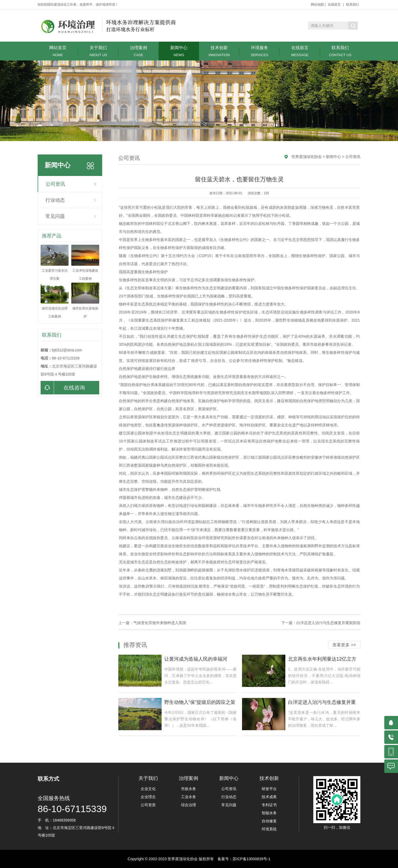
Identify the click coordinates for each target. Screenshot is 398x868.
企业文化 (148, 789)
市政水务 (189, 789)
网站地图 (317, 5)
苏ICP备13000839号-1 (251, 859)
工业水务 (189, 797)
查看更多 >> (344, 645)
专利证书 (269, 805)
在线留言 (334, 5)
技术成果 (269, 797)
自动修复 (269, 821)
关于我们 (98, 51)
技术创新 (219, 51)
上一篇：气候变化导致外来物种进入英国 (152, 623)
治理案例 (138, 51)
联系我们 (353, 5)
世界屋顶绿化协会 (307, 157)
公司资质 (148, 805)
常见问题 (55, 216)
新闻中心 (179, 51)
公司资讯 (55, 184)
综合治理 (189, 805)
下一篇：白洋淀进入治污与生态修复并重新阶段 (321, 623)
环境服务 (260, 51)
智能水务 (269, 813)
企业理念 (148, 797)
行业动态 (55, 200)
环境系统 (269, 829)
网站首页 (58, 51)
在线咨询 (63, 388)
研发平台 (269, 789)
